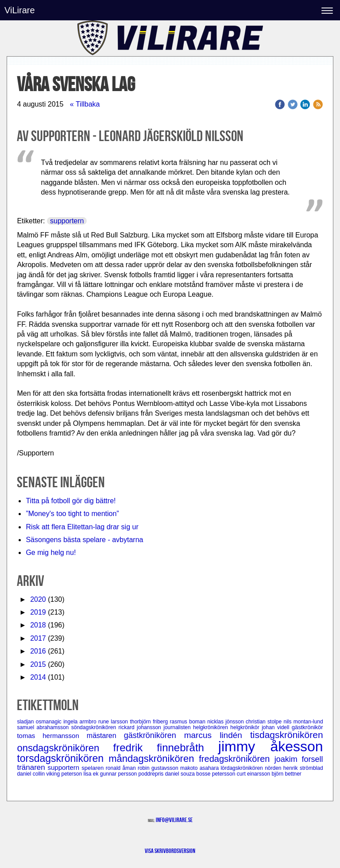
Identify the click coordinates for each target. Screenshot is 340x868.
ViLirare (20, 10)
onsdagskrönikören (65, 748)
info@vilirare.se (174, 820)
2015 (38, 664)
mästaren (105, 736)
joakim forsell (299, 759)
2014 (38, 677)
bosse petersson (216, 774)
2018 (38, 625)
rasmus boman (189, 722)
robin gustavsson (159, 768)
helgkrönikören (212, 727)
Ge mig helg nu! (51, 553)
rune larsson (114, 722)
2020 (38, 599)
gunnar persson (119, 774)
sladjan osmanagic (40, 722)
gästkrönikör (307, 727)
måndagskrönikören (154, 759)
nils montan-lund (303, 722)
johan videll (277, 727)
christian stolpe (265, 722)
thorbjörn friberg (150, 722)
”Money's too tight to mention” (72, 514)
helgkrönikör (246, 727)
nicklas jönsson (226, 722)
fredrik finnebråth (166, 748)
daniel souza (181, 774)
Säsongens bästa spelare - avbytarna (85, 540)
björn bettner (286, 774)
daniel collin (31, 774)
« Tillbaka (85, 104)
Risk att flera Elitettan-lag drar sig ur (82, 527)
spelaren (94, 768)
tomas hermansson (52, 736)
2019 (38, 612)
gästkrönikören (154, 735)
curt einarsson (254, 774)
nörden (274, 768)
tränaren (32, 767)
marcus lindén (217, 735)
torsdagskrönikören (63, 758)
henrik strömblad (303, 768)
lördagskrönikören (243, 768)
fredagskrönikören (236, 759)
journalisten (178, 727)
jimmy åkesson (271, 746)
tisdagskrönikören (287, 735)
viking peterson (65, 774)
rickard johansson (141, 727)
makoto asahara (200, 768)
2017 (38, 638)
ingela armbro (81, 722)
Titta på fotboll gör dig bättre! (71, 501)
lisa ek (92, 774)
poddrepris (152, 774)
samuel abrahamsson (44, 727)
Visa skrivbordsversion (170, 851)
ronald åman (122, 768)
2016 (38, 651)
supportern (67, 221)
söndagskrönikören (95, 727)
